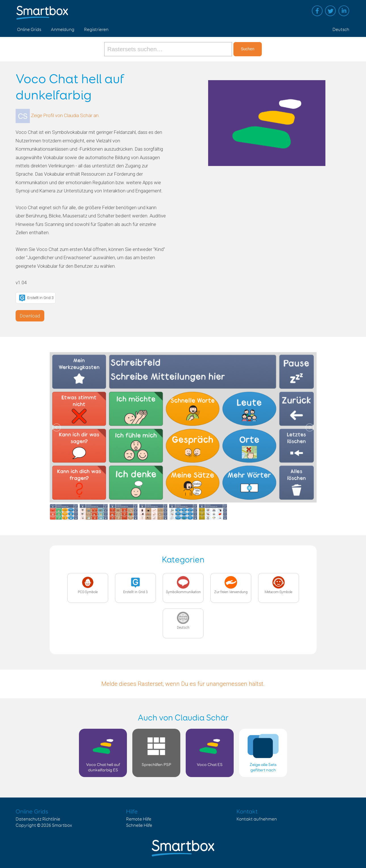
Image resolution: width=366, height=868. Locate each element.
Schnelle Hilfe (139, 826)
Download (30, 316)
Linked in (344, 11)
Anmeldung (63, 30)
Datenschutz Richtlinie (38, 819)
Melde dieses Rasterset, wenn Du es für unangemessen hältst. (183, 684)
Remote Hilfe (139, 819)
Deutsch (341, 30)
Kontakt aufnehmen (257, 819)
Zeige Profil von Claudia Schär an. (65, 116)
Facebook (317, 11)
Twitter (331, 11)
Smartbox (62, 826)
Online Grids (29, 30)
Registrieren (96, 30)
